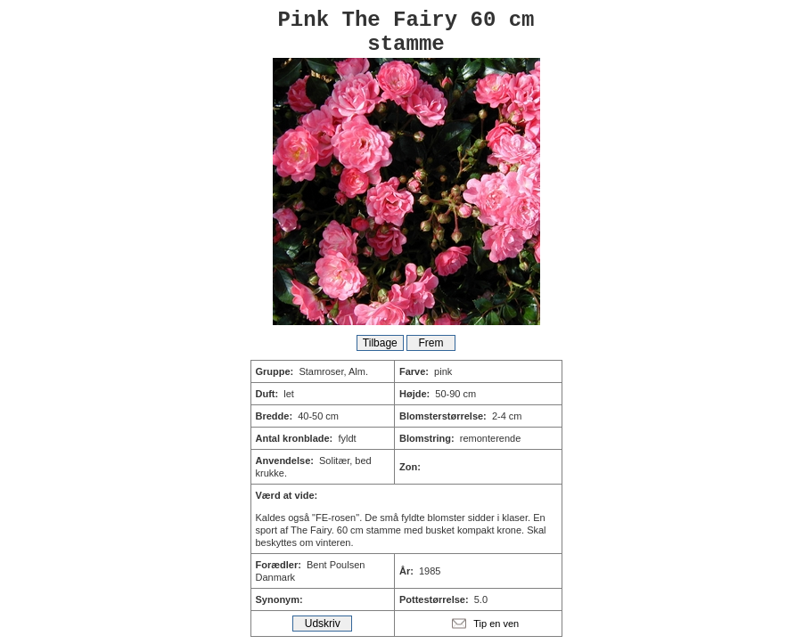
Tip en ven (496, 624)
